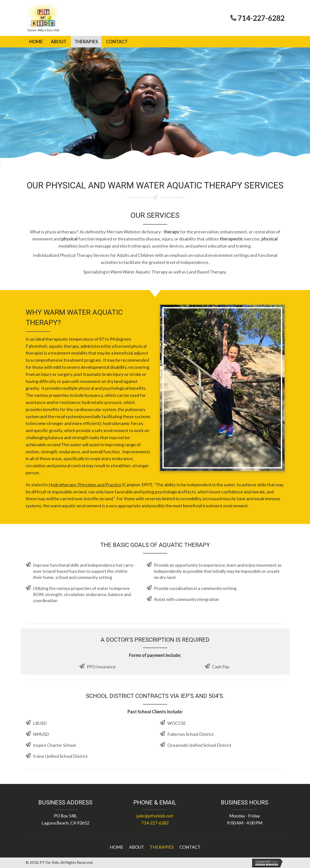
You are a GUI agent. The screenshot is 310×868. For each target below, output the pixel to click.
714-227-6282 (261, 18)
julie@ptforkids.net (155, 816)
